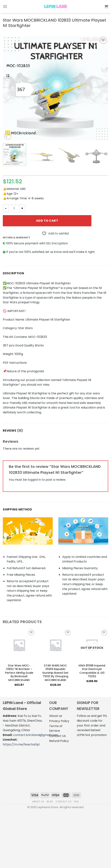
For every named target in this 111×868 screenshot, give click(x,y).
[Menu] (5, 6)
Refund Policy (59, 741)
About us (56, 716)
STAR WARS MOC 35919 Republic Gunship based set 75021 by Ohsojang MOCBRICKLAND (55, 673)
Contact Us (57, 736)
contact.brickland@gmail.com (36, 735)
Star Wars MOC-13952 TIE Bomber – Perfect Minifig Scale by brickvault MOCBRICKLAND (19, 673)
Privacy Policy (59, 721)
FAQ (76, 802)
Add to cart (47, 221)
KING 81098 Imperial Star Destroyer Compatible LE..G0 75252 (92, 671)
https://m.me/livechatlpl (21, 744)
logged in (34, 480)
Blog (50, 802)
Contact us (63, 802)
